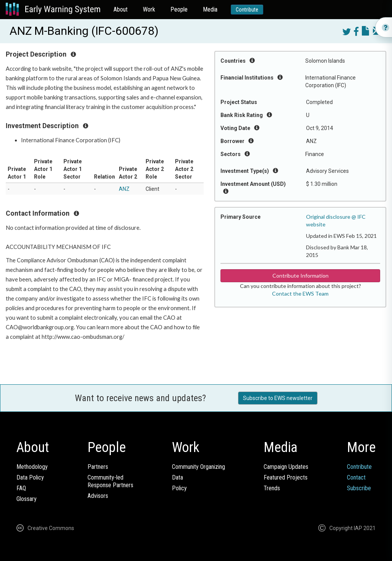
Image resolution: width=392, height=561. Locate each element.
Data (177, 477)
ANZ (124, 189)
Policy (179, 488)
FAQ (21, 488)
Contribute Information (300, 276)
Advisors (98, 496)
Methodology (32, 467)
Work (149, 9)
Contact (356, 477)
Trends (272, 488)
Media (210, 9)
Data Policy (30, 477)
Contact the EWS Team (300, 294)
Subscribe (359, 488)
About (121, 9)
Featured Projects (286, 477)
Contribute (247, 10)
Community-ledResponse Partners (110, 481)
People (179, 9)
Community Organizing (198, 467)
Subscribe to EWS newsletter (278, 398)
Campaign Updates (286, 467)
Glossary (27, 499)
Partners (98, 467)
